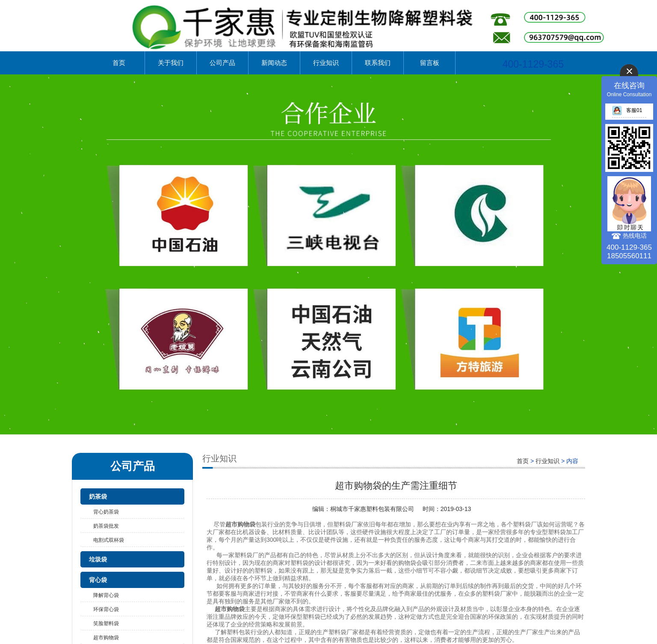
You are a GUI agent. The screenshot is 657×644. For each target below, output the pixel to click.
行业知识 (326, 63)
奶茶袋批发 (106, 526)
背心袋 (98, 580)
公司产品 (222, 63)
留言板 (430, 63)
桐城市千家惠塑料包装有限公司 (372, 509)
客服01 (627, 110)
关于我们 (171, 63)
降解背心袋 (106, 595)
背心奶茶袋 (106, 512)
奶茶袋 (98, 496)
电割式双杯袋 (109, 540)
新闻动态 (274, 63)
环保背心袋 (106, 609)
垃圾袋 (98, 559)
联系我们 (378, 63)
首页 (119, 63)
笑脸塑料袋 (106, 623)
